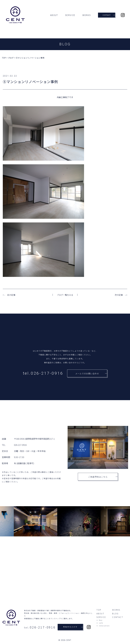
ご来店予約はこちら (103, 477)
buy (101, 620)
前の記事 (11, 295)
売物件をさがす (73, 627)
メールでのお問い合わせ (91, 373)
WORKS (87, 15)
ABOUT (54, 15)
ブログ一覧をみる (65, 295)
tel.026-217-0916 (43, 373)
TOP (99, 610)
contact (109, 15)
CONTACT (118, 617)
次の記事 (119, 295)
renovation (104, 626)
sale (101, 623)
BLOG (115, 614)
